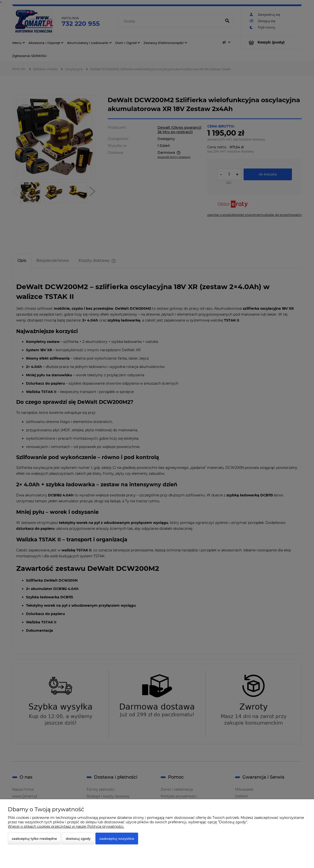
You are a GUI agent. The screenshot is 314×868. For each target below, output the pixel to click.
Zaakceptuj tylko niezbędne (34, 839)
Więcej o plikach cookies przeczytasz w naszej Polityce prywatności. (66, 826)
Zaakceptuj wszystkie (117, 839)
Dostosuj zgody (78, 839)
